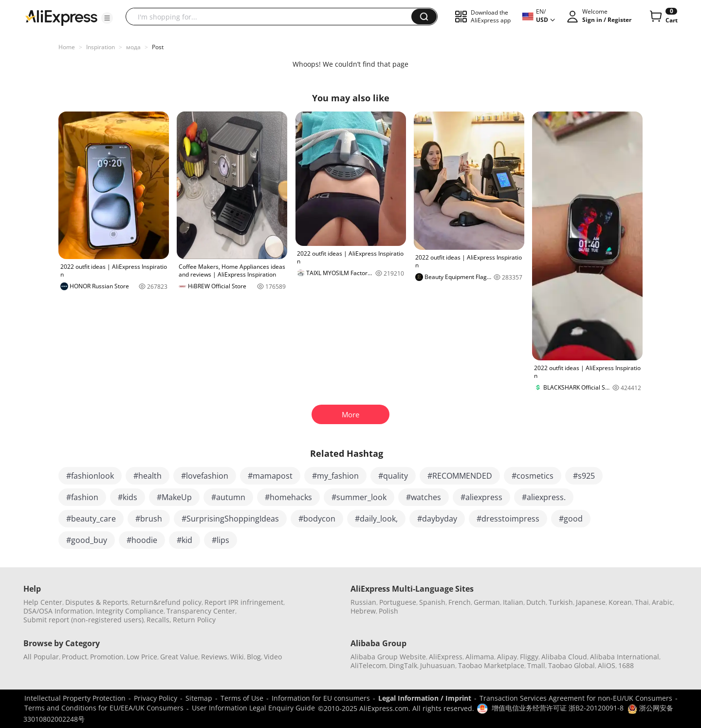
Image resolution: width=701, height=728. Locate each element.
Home (67, 47)
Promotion (107, 657)
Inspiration (101, 47)
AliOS (607, 665)
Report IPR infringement (244, 602)
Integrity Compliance (130, 611)
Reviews (214, 657)
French (460, 602)
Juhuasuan (438, 665)
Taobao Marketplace (491, 665)
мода (133, 47)
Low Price (142, 657)
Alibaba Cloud (564, 657)
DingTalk (403, 665)
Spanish (432, 602)
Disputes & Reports (97, 602)
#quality (393, 476)
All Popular (41, 657)
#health (148, 476)
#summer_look (359, 497)
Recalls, (159, 620)
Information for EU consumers (321, 698)
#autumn (228, 497)
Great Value (179, 657)
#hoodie (142, 540)
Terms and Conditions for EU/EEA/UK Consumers (104, 708)
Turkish (561, 602)
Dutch (536, 602)
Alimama (480, 657)
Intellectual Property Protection (75, 698)
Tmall (536, 665)
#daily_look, (376, 519)
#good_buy (87, 540)
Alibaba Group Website (388, 657)
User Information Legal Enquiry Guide (253, 708)
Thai (642, 602)
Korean (620, 602)
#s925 (584, 476)
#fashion (82, 497)
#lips (221, 540)
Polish (388, 611)
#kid (184, 540)
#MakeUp (174, 497)
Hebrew (363, 611)
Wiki (237, 657)
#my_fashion (335, 476)
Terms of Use (242, 698)
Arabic (662, 602)
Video (273, 657)
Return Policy (194, 620)
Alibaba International (625, 657)
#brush (149, 519)
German (487, 602)
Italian (513, 602)
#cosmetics (533, 476)
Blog (254, 657)
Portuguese (398, 602)
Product (74, 657)
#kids (128, 497)
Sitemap (199, 698)
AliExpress (446, 657)
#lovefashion (205, 476)
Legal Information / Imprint (425, 698)
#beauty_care (91, 519)
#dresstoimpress (508, 519)
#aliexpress (481, 497)
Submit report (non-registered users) (83, 620)
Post (158, 47)
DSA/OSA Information (58, 611)
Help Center (43, 602)
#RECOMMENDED (460, 476)
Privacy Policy (156, 698)
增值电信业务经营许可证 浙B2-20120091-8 (558, 708)
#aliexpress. (544, 497)
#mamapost (270, 476)
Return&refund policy (166, 602)
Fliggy (529, 657)
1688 (626, 665)
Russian (363, 602)
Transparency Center (201, 611)
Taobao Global (572, 665)
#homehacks (288, 497)
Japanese (591, 602)
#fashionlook (90, 476)
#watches (424, 497)
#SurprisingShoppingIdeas (230, 519)
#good (571, 519)
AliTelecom (368, 665)
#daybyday (437, 519)
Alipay (507, 657)
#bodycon (317, 519)
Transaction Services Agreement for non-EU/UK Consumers (576, 698)
